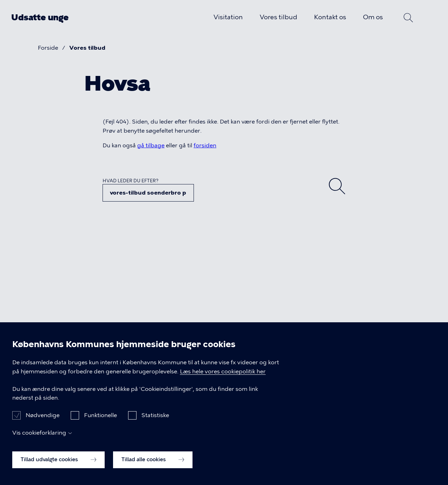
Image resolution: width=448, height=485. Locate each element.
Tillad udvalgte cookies (58, 468)
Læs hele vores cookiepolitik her (223, 380)
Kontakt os (330, 17)
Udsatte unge (40, 17)
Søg (408, 17)
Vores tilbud (278, 17)
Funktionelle (100, 424)
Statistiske (155, 424)
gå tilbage (151, 145)
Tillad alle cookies (153, 468)
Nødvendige (43, 424)
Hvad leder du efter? (131, 181)
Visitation (228, 17)
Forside (48, 48)
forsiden (205, 145)
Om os (373, 17)
